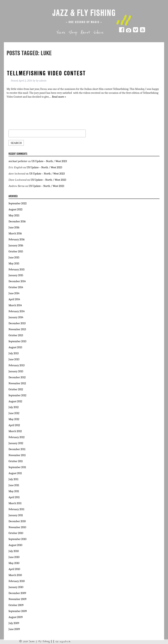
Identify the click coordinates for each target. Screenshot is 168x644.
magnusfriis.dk (65, 642)
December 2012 (17, 377)
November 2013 (17, 329)
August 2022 (15, 209)
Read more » (59, 97)
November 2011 (17, 455)
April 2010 (14, 569)
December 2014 (17, 281)
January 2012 (16, 443)
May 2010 (14, 563)
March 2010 (15, 575)
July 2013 (14, 353)
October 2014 (16, 287)
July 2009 (14, 623)
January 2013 (16, 371)
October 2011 (16, 461)
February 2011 (16, 509)
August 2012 (15, 401)
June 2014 (14, 293)
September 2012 (17, 395)
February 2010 (17, 581)
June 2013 (14, 359)
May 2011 (14, 491)
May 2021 (14, 215)
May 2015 (14, 264)
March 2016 (15, 233)
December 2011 (17, 449)
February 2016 (17, 239)
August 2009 (16, 617)
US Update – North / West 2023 (49, 161)
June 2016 (14, 227)
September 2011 (17, 467)
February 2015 (17, 270)
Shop (73, 33)
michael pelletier (18, 161)
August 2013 (15, 347)
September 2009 (18, 611)
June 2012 (14, 413)
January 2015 (16, 275)
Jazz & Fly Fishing (84, 13)
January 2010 (16, 587)
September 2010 (17, 539)
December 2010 (17, 521)
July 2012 (14, 407)
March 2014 (15, 305)
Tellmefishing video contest (46, 73)
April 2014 (14, 299)
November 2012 (17, 383)
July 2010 (14, 551)
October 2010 (16, 533)
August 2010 (15, 545)
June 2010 (14, 557)
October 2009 (16, 605)
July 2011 (13, 479)
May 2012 (14, 419)
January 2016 (16, 245)
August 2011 (15, 473)
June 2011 (14, 485)
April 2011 (14, 497)
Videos (98, 33)
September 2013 (17, 341)
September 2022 (17, 203)
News (61, 33)
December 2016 (17, 221)
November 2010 (17, 527)
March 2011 (15, 503)
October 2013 (16, 335)
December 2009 (17, 593)
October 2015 (16, 251)
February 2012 (17, 437)
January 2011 (16, 515)
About (85, 33)
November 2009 (17, 599)
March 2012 (15, 431)
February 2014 (17, 311)
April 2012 (14, 425)
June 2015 (14, 258)
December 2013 (17, 323)
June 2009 (14, 629)
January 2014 (16, 317)
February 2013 (17, 365)
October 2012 (16, 389)
